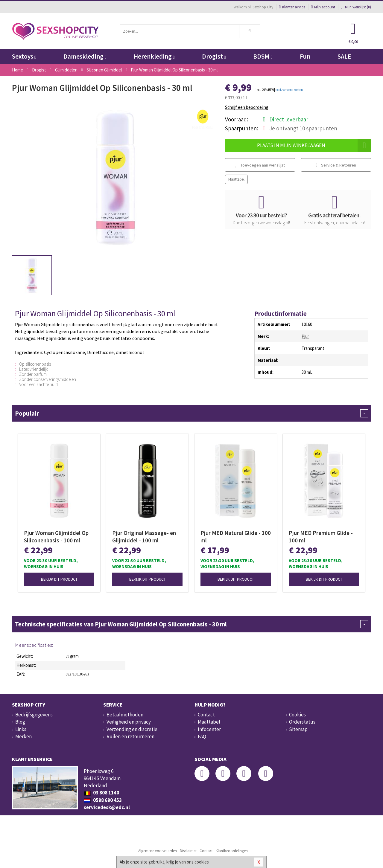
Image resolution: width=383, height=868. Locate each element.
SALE (344, 56)
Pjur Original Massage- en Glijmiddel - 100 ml (144, 537)
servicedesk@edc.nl (107, 807)
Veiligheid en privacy (129, 722)
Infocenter (209, 729)
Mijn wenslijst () (356, 7)
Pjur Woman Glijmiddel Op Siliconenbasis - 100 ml (56, 537)
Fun (305, 56)
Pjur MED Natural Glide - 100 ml (236, 537)
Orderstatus (302, 722)
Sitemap (298, 729)
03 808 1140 (101, 793)
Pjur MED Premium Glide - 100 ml (321, 537)
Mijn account (323, 7)
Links (21, 729)
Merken (23, 736)
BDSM (263, 56)
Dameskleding (85, 56)
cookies (202, 862)
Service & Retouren (336, 165)
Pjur (305, 336)
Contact (206, 715)
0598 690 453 (103, 800)
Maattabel (236, 179)
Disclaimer (188, 851)
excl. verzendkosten (289, 90)
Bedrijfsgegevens (34, 715)
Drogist (214, 56)
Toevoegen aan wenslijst (260, 165)
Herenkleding (154, 56)
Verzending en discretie (132, 729)
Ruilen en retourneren (130, 736)
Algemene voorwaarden (158, 851)
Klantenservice (292, 7)
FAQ (202, 736)
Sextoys (24, 56)
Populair (191, 413)
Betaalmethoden (125, 715)
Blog (20, 722)
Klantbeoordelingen (232, 851)
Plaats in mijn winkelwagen (314, 145)
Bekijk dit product (59, 579)
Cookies (297, 715)
